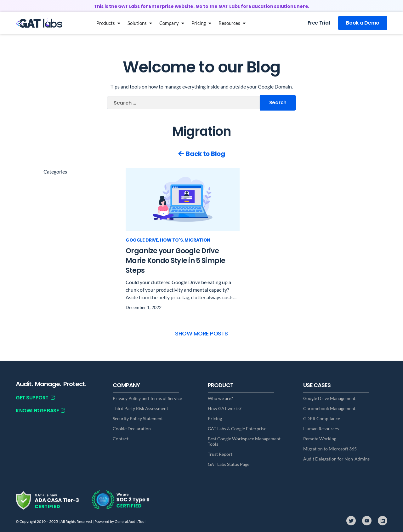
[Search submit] (278, 103)
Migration (197, 240)
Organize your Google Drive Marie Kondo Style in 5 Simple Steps (176, 261)
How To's (171, 240)
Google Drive (142, 240)
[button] (201, 333)
